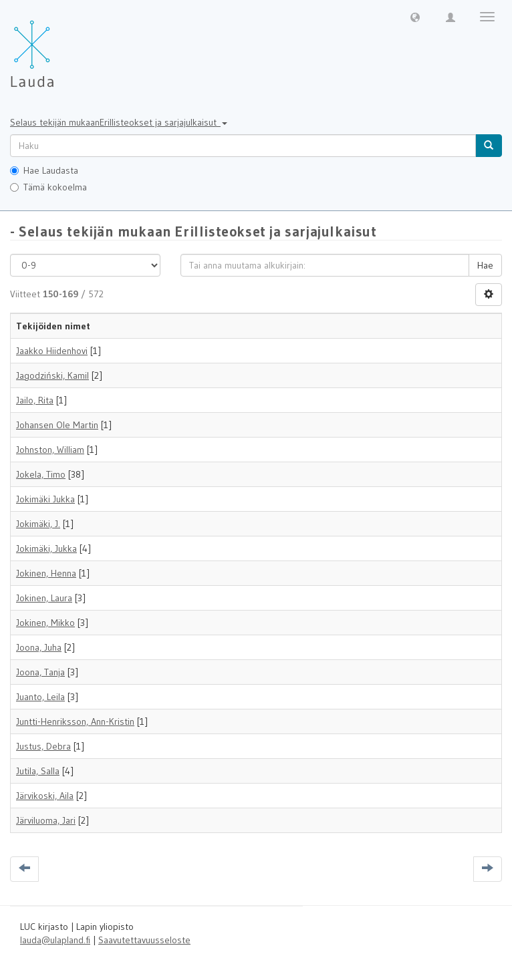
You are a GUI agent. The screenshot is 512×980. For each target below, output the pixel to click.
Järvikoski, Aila (45, 796)
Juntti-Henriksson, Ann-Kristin (75, 721)
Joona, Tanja (40, 672)
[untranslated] (243, 146)
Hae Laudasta (44, 170)
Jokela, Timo (41, 474)
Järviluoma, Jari (46, 820)
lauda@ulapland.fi (55, 940)
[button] (415, 17)
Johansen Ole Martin (57, 425)
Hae (485, 265)
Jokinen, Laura (44, 598)
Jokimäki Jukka (45, 499)
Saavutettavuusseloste (144, 940)
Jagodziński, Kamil (52, 375)
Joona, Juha (39, 647)
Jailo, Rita (35, 400)
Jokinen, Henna (46, 573)
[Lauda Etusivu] (60, 47)
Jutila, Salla (38, 771)
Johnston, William (50, 450)
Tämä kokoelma (48, 187)
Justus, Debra (43, 746)
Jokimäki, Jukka (46, 548)
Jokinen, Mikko (45, 623)
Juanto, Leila (40, 697)
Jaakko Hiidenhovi (52, 351)
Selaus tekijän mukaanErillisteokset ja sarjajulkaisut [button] (119, 122)
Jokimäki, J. (38, 524)
